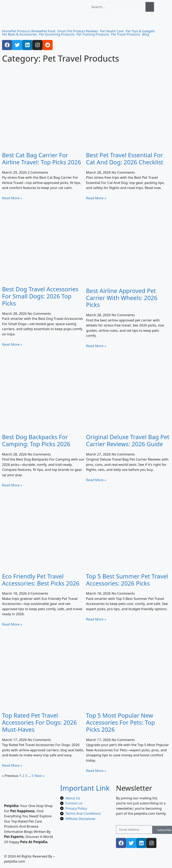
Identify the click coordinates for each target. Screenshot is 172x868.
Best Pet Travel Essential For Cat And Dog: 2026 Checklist (125, 158)
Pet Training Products (93, 34)
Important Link (85, 788)
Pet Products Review (27, 31)
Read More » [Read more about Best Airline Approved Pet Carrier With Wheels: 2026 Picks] (96, 346)
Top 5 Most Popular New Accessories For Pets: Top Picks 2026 (120, 722)
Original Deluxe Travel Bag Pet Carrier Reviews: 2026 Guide (128, 440)
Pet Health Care (112, 31)
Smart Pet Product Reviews (78, 31)
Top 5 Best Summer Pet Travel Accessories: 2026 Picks (127, 580)
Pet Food (49, 31)
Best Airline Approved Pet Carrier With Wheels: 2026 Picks (122, 298)
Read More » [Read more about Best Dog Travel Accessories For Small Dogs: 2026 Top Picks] (12, 344)
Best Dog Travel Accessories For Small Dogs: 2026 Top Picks (40, 296)
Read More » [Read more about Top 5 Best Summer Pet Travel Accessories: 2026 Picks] (96, 619)
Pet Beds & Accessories (20, 34)
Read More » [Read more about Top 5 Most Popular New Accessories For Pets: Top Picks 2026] (96, 771)
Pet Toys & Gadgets (140, 31)
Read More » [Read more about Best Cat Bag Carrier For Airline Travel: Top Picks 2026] (12, 198)
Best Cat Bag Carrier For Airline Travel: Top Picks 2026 (41, 158)
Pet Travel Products (126, 34)
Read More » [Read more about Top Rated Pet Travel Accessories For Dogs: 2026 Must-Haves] (12, 765)
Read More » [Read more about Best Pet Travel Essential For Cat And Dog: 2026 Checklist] (96, 198)
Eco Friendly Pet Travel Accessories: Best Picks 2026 (41, 580)
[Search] (150, 7)
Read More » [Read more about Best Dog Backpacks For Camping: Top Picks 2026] (12, 485)
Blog (146, 34)
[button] (50, 31)
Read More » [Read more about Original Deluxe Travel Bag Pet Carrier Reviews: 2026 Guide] (96, 480)
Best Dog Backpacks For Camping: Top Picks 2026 (36, 440)
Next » (39, 776)
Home (7, 31)
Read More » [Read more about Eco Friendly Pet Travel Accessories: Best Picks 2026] (12, 624)
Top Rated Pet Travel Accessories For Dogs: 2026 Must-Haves (39, 722)
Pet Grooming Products (57, 34)
